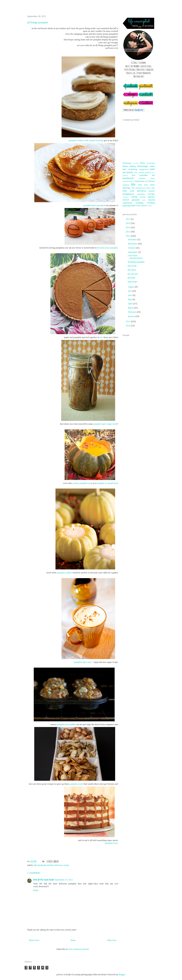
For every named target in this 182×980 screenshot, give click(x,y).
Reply (36, 890)
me (133, 188)
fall (35, 865)
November (133, 244)
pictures (142, 191)
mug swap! (132, 282)
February (132, 312)
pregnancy (128, 194)
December (133, 240)
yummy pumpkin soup (82, 483)
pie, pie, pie (133, 274)
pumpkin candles (65, 573)
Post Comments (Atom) (79, 949)
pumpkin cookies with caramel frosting (86, 141)
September (133, 252)
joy (146, 181)
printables (141, 194)
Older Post (112, 940)
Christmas (127, 163)
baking (133, 166)
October (132, 248)
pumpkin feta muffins (66, 725)
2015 (128, 223)
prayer (152, 191)
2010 (128, 326)
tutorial (151, 200)
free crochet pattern (143, 173)
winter (144, 206)
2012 (128, 236)
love (153, 185)
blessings (143, 166)
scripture (126, 197)
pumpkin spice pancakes (94, 206)
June (130, 295)
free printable (140, 175)
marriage (127, 188)
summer (151, 197)
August (132, 287)
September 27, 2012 (64, 880)
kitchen (51, 865)
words (150, 206)
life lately (132, 270)
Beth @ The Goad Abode (44, 880)
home (153, 178)
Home (73, 940)
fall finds (132, 278)
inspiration (140, 181)
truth (144, 200)
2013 (128, 232)
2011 (128, 322)
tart (101, 338)
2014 (128, 228)
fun (153, 175)
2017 (128, 219)
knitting (126, 185)
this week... (133, 266)
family (130, 172)
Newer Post (34, 940)
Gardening (151, 163)
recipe (66, 865)
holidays (142, 178)
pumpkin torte (111, 843)
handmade (42, 865)
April (131, 304)
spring (143, 197)
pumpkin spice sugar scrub (105, 424)
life (133, 185)
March (131, 308)
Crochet (136, 163)
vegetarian (127, 203)
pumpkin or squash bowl (107, 483)
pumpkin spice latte (83, 662)
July (130, 291)
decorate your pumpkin (107, 248)
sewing (134, 197)
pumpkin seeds (76, 784)
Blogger (122, 975)
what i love (136, 206)
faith (152, 169)
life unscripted (27, 10)
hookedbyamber (128, 181)
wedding (140, 203)
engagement (144, 169)
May (130, 300)
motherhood (140, 188)
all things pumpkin (136, 262)
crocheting (133, 169)
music (148, 188)
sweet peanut (131, 200)
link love (59, 865)
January (132, 316)
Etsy (143, 163)
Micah (125, 166)
